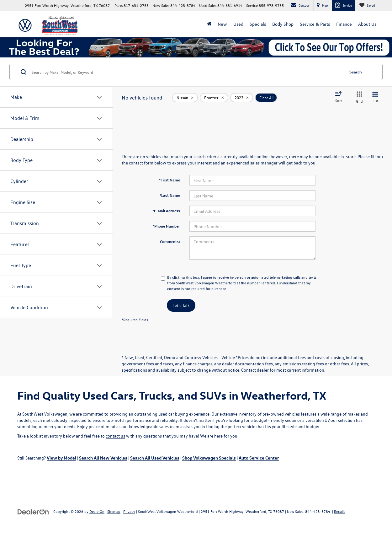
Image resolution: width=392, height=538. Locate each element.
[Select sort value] (340, 97)
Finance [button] (344, 24)
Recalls (340, 511)
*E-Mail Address (166, 211)
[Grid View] (358, 97)
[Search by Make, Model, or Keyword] (187, 72)
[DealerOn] (33, 511)
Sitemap (114, 511)
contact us (115, 436)
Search (356, 72)
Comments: (170, 241)
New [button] (222, 24)
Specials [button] (258, 24)
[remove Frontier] (214, 98)
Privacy (129, 511)
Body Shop (283, 24)
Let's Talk (181, 305)
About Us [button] (367, 24)
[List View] (375, 97)
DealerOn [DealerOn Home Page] (97, 511)
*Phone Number (166, 226)
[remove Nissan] (185, 98)
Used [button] (238, 24)
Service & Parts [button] (315, 24)
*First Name (170, 180)
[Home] (209, 24)
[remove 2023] (242, 98)
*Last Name (170, 195)
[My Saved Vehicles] (367, 5)
